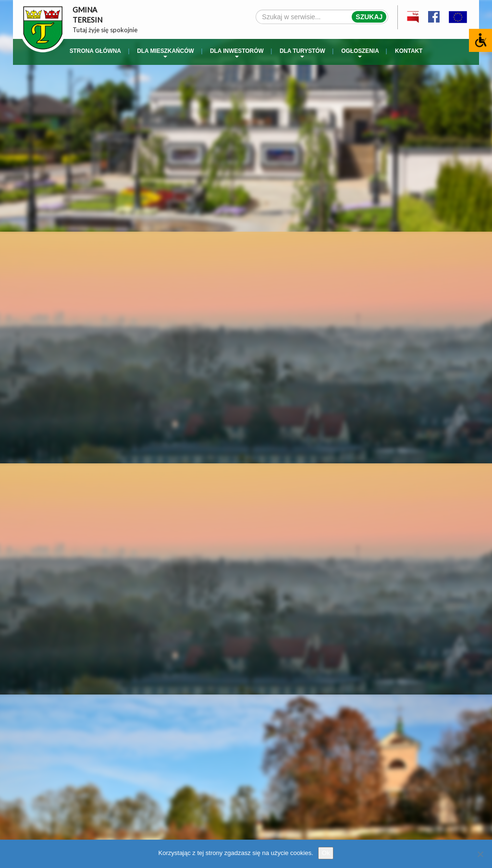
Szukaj (369, 17)
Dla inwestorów (237, 53)
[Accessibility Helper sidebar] (480, 40)
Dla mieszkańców (165, 53)
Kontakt (409, 51)
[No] (480, 854)
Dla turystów (302, 53)
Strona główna (95, 51)
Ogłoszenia (360, 53)
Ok (326, 853)
